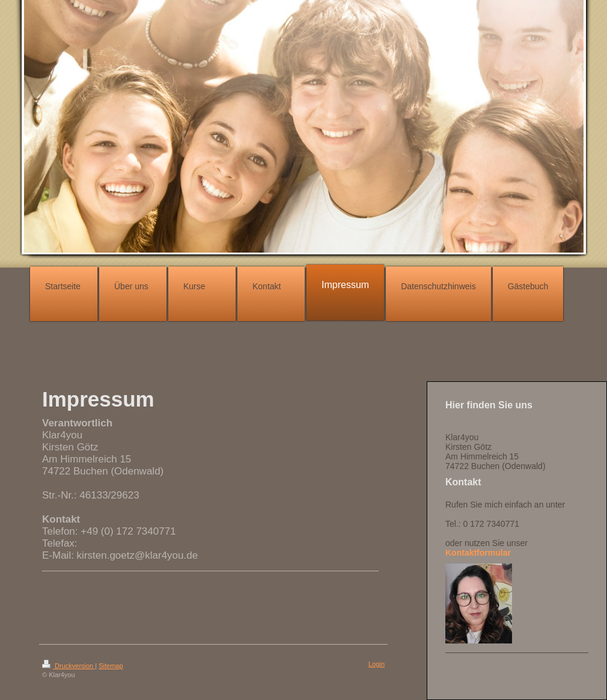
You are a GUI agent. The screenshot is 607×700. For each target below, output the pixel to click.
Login (377, 664)
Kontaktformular (478, 553)
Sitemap (111, 666)
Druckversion (69, 666)
